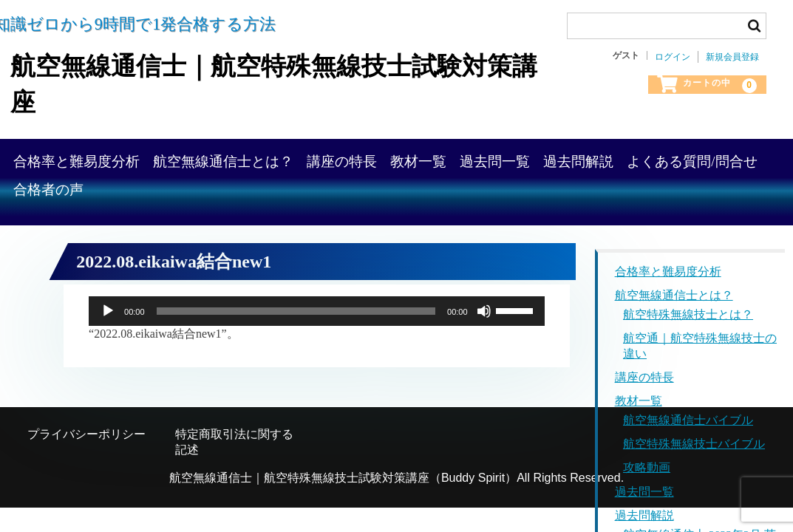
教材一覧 (565, 155)
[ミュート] (484, 304)
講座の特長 (461, 155)
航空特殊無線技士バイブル (694, 438)
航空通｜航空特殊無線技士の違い (700, 339)
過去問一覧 (670, 155)
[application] (317, 304)
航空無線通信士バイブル (688, 414)
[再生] (108, 304)
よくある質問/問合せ (252, 197)
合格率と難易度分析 (140, 155)
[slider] (296, 304)
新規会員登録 (732, 57)
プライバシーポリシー (86, 427)
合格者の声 (394, 197)
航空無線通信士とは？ (314, 155)
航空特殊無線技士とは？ (688, 308)
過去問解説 (111, 197)
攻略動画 (647, 462)
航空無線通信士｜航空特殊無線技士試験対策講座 (265, 80)
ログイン (673, 57)
